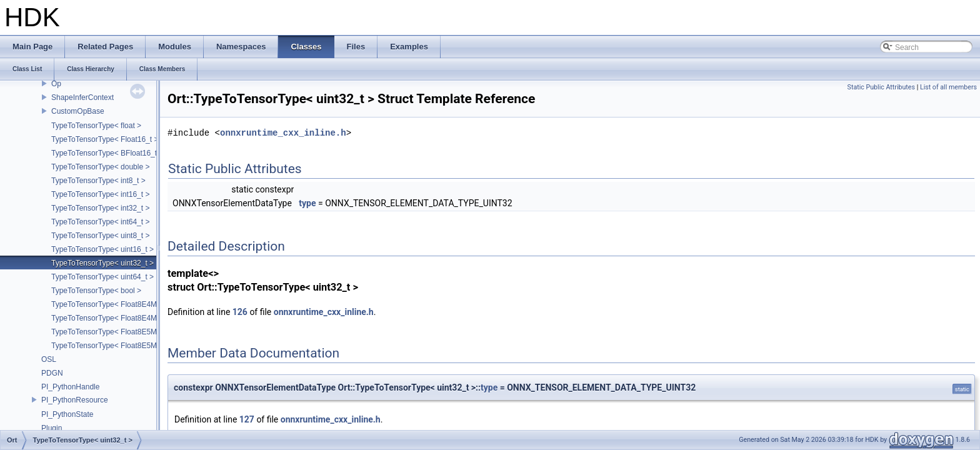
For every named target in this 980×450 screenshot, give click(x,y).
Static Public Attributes (881, 87)
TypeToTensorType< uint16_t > (102, 249)
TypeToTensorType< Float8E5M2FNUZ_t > (122, 346)
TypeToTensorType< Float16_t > (105, 139)
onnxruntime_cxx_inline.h (283, 133)
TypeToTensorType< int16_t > (100, 194)
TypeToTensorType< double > (100, 167)
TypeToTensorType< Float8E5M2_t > (112, 332)
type (307, 203)
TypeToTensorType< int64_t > (100, 222)
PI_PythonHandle (70, 387)
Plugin (52, 428)
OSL (49, 359)
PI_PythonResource (75, 400)
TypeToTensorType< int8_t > (98, 181)
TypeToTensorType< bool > (96, 291)
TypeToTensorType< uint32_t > (102, 263)
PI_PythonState (67, 414)
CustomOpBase (78, 111)
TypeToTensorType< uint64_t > (102, 277)
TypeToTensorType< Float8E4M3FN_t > (117, 304)
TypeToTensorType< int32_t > (100, 208)
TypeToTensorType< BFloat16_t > (107, 153)
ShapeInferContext (82, 97)
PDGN (52, 373)
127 (247, 419)
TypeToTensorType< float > (96, 126)
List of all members (948, 87)
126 (240, 312)
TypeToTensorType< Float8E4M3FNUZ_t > (122, 318)
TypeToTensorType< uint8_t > (100, 236)
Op (56, 84)
